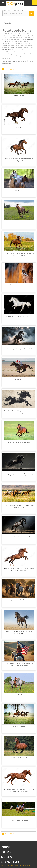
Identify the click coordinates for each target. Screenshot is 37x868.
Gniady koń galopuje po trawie (19, 758)
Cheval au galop (19, 379)
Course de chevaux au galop (19, 821)
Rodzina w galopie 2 (19, 96)
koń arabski (19, 190)
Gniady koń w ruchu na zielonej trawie (19, 442)
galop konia (19, 127)
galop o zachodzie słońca (19, 600)
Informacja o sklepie (10, 862)
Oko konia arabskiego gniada (19, 285)
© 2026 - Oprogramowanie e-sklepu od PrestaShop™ (18, 865)
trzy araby (19, 695)
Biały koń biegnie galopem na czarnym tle (19, 316)
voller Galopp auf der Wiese (19, 222)
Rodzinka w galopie (19, 726)
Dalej (12, 69)
